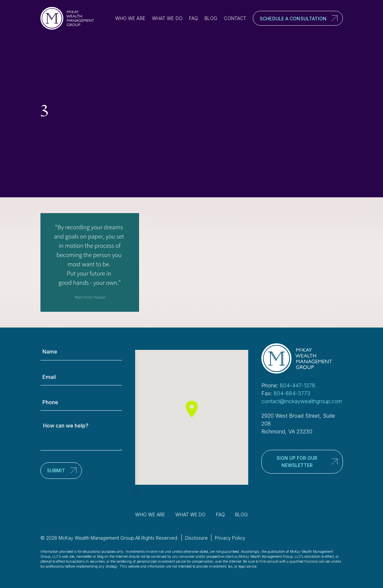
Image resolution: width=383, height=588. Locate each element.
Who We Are (130, 18)
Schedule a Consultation (293, 19)
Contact (235, 18)
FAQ (193, 18)
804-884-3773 (292, 393)
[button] (192, 409)
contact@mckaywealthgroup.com (302, 401)
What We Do (167, 18)
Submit (56, 470)
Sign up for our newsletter (297, 462)
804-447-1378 (298, 385)
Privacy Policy (230, 538)
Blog (211, 18)
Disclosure (196, 538)
